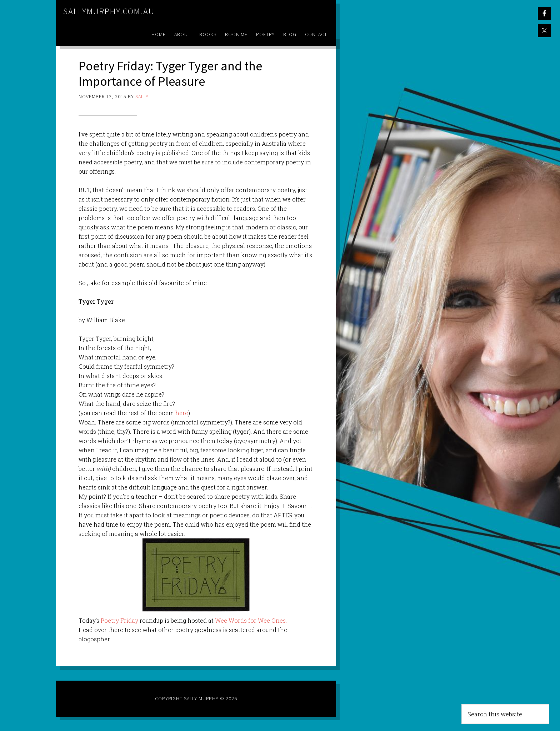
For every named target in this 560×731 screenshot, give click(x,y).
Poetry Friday (119, 620)
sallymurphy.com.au (109, 11)
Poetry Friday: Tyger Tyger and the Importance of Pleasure (170, 74)
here (182, 413)
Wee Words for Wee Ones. (251, 620)
